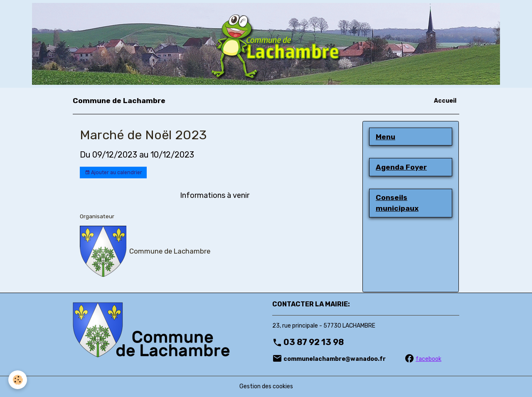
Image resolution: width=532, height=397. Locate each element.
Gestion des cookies (266, 386)
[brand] (119, 101)
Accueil (445, 101)
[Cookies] (18, 380)
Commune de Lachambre (170, 251)
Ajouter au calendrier (113, 173)
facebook (429, 359)
